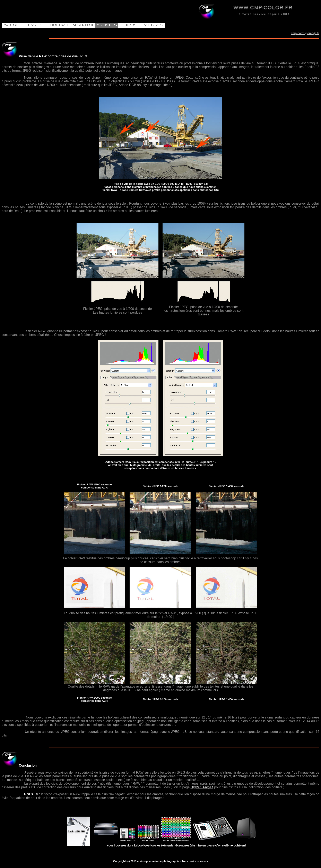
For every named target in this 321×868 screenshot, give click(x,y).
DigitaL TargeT (202, 787)
